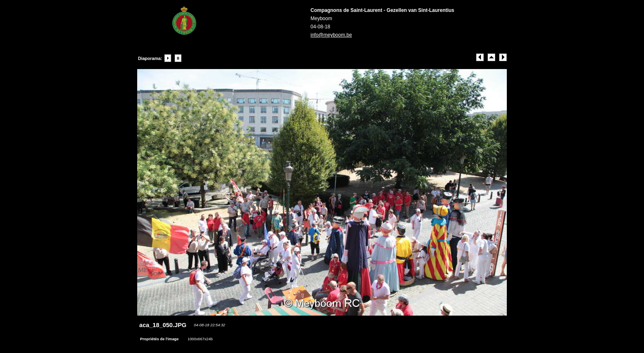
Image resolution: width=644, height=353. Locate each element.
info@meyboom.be (331, 35)
